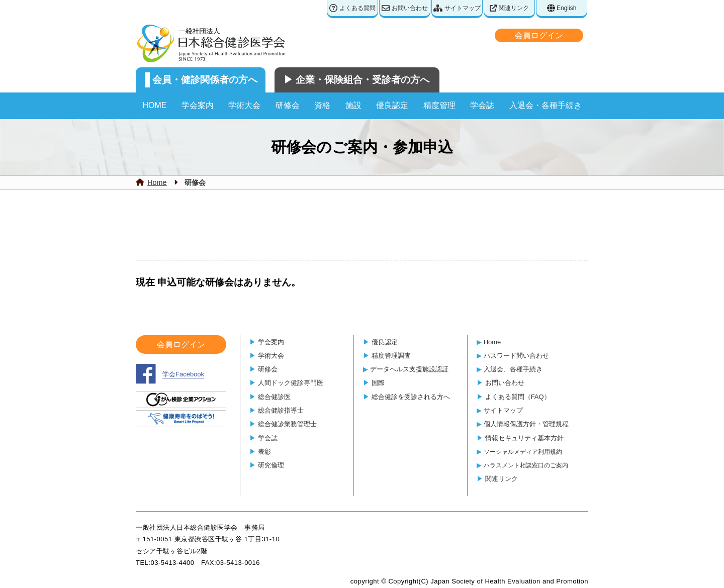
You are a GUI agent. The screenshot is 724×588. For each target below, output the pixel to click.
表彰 (264, 452)
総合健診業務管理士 (287, 424)
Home (157, 182)
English (562, 8)
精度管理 (439, 105)
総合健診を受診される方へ (411, 397)
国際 (378, 383)
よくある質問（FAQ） (518, 397)
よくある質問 (352, 8)
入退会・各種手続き (546, 105)
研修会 (288, 105)
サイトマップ (457, 8)
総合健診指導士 (281, 410)
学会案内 (198, 105)
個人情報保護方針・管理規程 (526, 424)
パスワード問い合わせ (516, 356)
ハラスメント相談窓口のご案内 (526, 465)
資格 (322, 105)
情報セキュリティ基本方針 (524, 438)
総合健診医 (274, 397)
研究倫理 (271, 465)
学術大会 (244, 105)
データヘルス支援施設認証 (409, 369)
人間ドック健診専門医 (291, 383)
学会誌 (482, 105)
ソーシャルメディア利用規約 (523, 452)
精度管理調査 (391, 356)
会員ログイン (539, 35)
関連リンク (509, 8)
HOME (154, 105)
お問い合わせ (404, 8)
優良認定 (392, 105)
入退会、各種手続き (513, 369)
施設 (353, 105)
